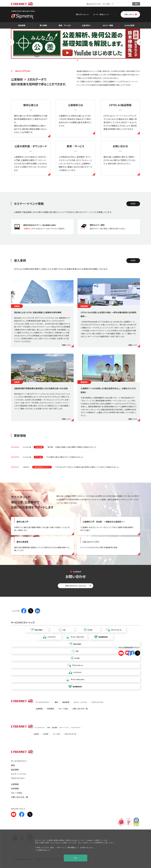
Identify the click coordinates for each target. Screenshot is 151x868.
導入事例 (43, 25)
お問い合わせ (129, 14)
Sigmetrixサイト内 (94, 4)
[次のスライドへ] (140, 41)
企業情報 (39, 709)
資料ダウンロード (82, 14)
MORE (133, 204)
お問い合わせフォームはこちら (75, 586)
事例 (56, 702)
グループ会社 (63, 709)
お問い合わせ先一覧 (80, 709)
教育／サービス (65, 25)
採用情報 (50, 709)
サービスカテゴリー (43, 702)
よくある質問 (129, 25)
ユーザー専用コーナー (101, 14)
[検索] (122, 4)
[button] (73, 60)
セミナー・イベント (80, 702)
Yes (75, 858)
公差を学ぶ (86, 25)
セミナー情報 (108, 25)
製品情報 (22, 25)
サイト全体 (106, 4)
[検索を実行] (136, 4)
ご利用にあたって (44, 850)
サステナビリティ (97, 702)
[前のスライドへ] (11, 41)
